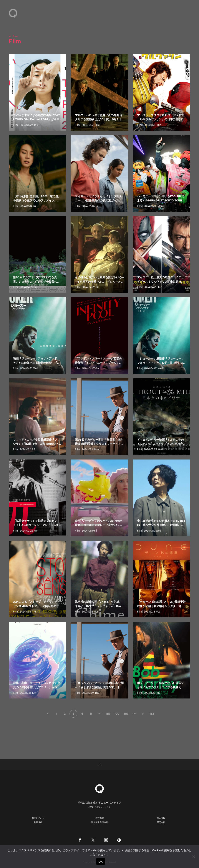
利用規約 (38, 822)
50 (108, 714)
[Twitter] (93, 840)
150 (126, 714)
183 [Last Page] (152, 714)
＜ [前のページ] (47, 714)
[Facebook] (80, 840)
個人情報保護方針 (99, 822)
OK (100, 862)
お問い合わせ (38, 818)
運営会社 (161, 822)
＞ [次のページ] (143, 714)
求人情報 (161, 818)
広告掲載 (100, 818)
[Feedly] (119, 840)
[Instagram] (106, 840)
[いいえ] (194, 856)
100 (117, 714)
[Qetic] (99, 788)
